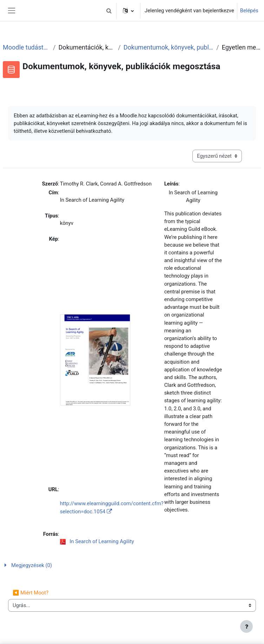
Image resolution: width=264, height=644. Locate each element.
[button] (109, 11)
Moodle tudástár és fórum (27, 47)
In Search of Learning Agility (102, 541)
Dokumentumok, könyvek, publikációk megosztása (169, 47)
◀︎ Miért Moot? (31, 593)
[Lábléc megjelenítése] (246, 626)
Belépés (249, 11)
